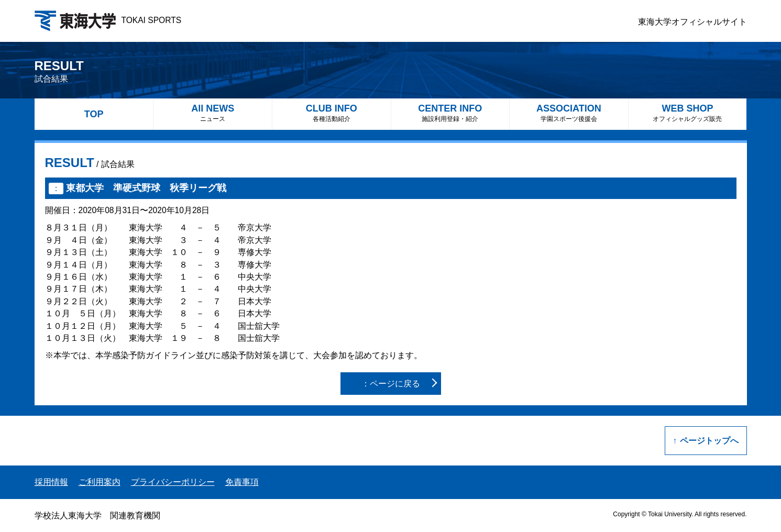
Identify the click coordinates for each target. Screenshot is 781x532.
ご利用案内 (100, 482)
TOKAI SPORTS (108, 20)
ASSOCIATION (569, 113)
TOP (94, 114)
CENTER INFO (450, 113)
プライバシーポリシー (173, 482)
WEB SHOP (688, 113)
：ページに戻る (391, 384)
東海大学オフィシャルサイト (692, 22)
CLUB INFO (332, 113)
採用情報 (51, 482)
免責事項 (242, 482)
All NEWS (213, 113)
